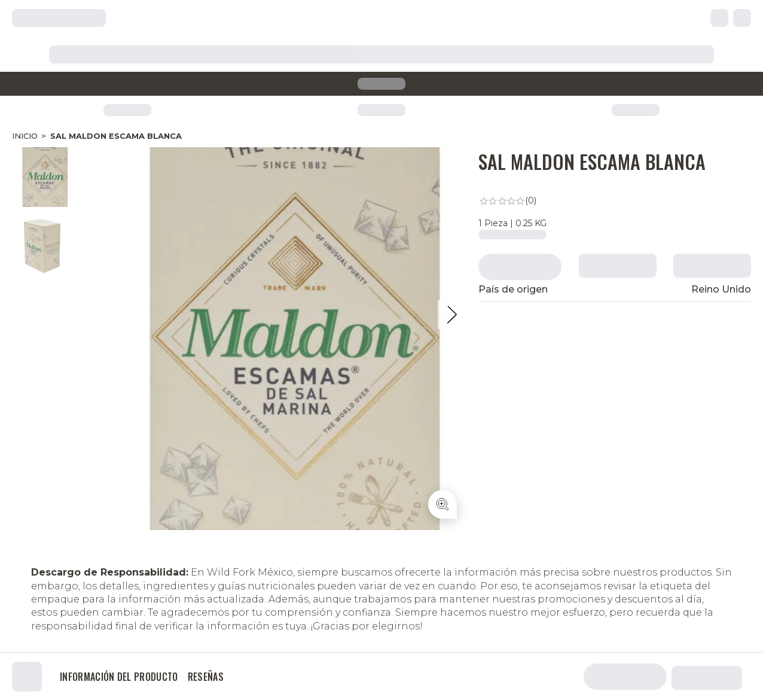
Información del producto (119, 677)
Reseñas (206, 677)
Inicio (25, 136)
